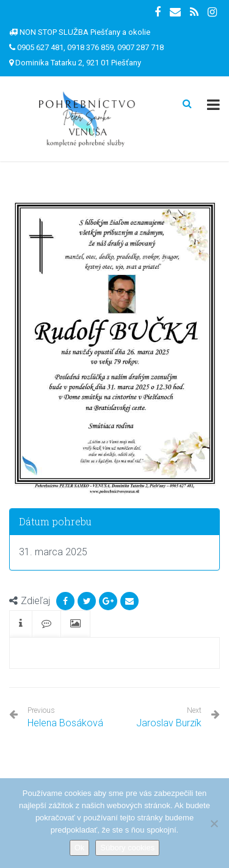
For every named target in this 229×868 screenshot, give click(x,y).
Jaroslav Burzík (169, 723)
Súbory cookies (127, 848)
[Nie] (214, 823)
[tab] (21, 624)
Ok (80, 848)
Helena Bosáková (65, 717)
